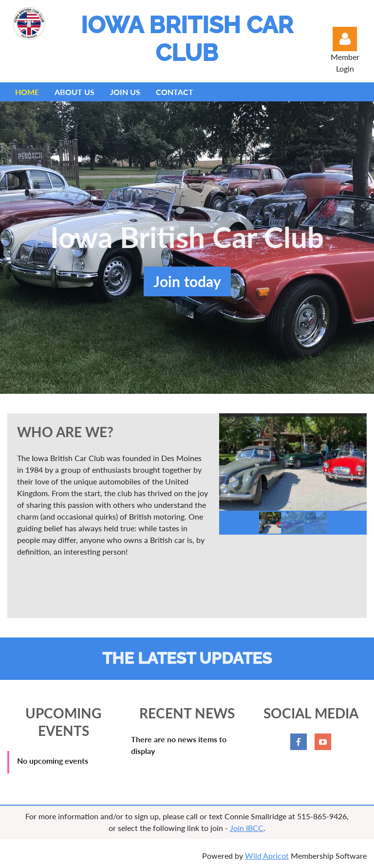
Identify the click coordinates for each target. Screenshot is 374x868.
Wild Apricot (267, 856)
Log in (345, 39)
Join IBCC (247, 828)
